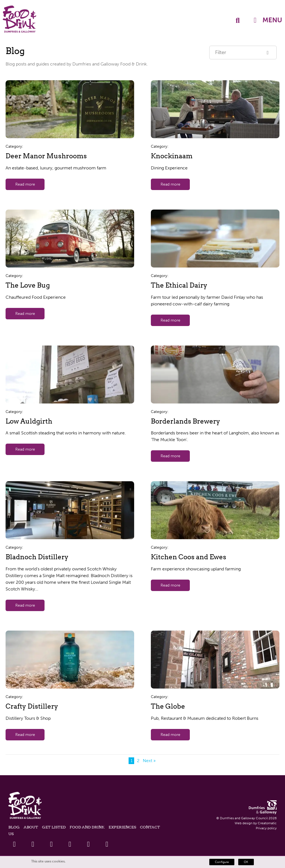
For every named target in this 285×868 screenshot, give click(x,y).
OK (246, 862)
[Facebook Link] (14, 844)
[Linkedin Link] (51, 844)
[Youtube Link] (70, 844)
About (31, 827)
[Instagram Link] (88, 844)
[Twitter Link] (33, 844)
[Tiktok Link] (107, 844)
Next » (149, 761)
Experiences (122, 827)
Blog (14, 827)
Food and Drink (87, 827)
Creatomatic (267, 823)
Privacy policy (266, 828)
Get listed (54, 827)
